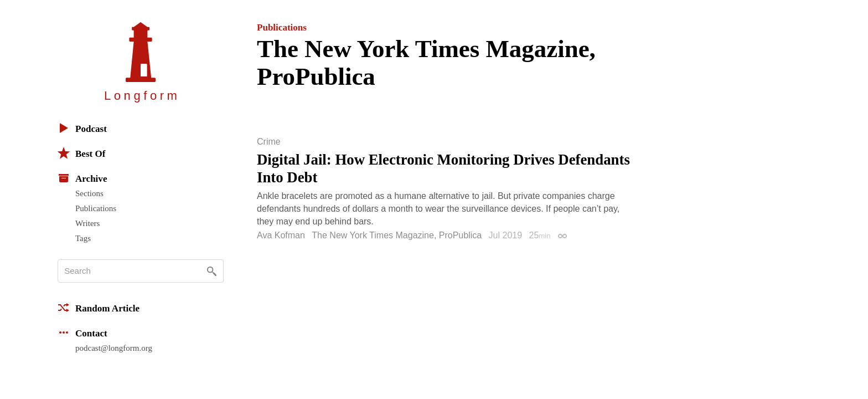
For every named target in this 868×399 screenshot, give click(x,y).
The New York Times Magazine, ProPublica (397, 235)
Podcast (82, 128)
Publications (96, 208)
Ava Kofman (281, 235)
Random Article (99, 308)
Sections (89, 193)
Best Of (81, 153)
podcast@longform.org (114, 348)
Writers (87, 223)
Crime (269, 142)
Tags (83, 238)
